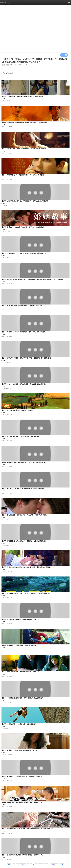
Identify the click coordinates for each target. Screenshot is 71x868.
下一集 (64, 55)
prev (9, 865)
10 (39, 865)
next (62, 865)
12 (46, 865)
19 (57, 865)
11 (43, 865)
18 (53, 865)
